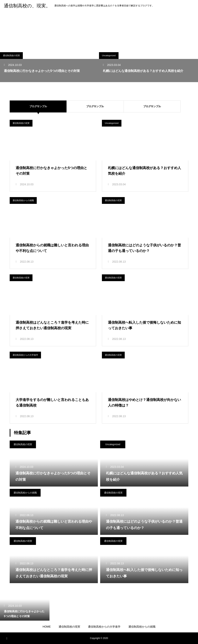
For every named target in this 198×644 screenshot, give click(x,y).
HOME (47, 627)
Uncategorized (109, 55)
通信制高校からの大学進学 (25, 355)
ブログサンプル (99, 106)
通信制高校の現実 (11, 55)
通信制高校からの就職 (23, 200)
